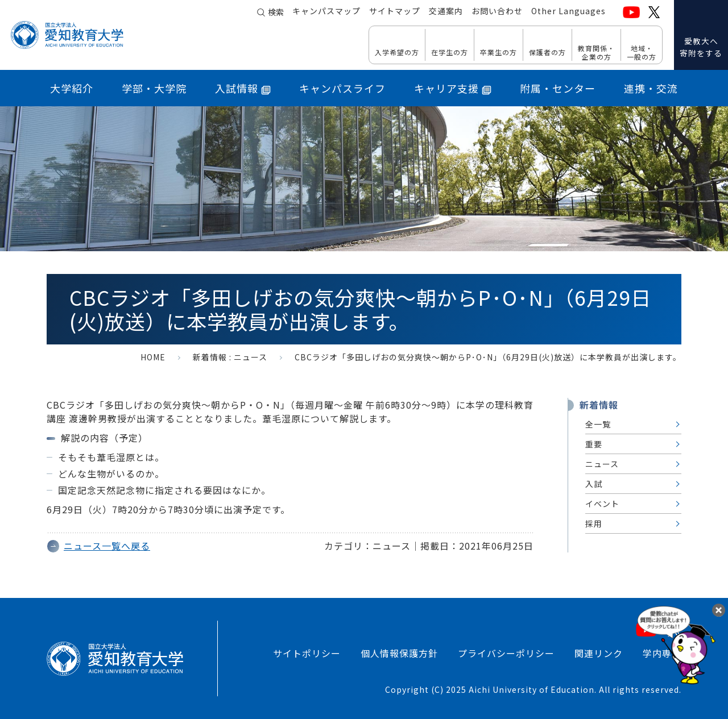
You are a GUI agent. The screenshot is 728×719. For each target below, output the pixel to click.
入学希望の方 (397, 52)
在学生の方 (450, 52)
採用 (594, 523)
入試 (594, 484)
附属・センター (558, 88)
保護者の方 (547, 52)
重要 (594, 444)
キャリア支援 (453, 88)
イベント (602, 504)
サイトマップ (395, 12)
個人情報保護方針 (399, 653)
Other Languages (568, 12)
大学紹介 (72, 88)
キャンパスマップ (326, 12)
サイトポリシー (307, 653)
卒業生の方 (499, 52)
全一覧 (598, 424)
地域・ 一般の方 (642, 52)
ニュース (251, 357)
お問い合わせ (497, 12)
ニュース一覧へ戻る (107, 546)
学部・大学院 (154, 88)
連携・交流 (651, 88)
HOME (153, 357)
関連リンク (599, 653)
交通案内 (446, 12)
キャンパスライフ (342, 88)
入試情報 (243, 88)
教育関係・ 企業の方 (596, 52)
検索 (276, 13)
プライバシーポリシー (506, 653)
